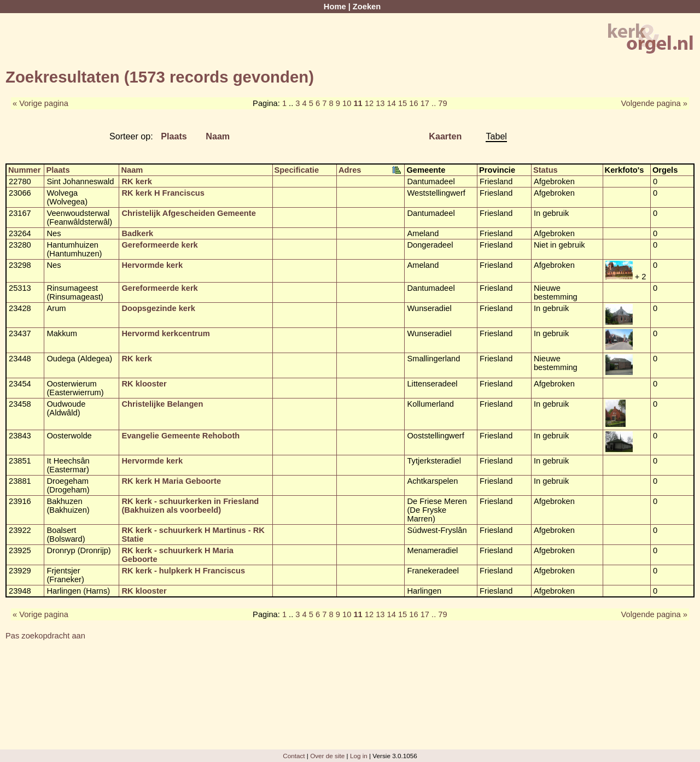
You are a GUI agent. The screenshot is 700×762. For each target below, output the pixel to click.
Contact (294, 756)
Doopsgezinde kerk (158, 308)
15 (402, 103)
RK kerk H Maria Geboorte (171, 481)
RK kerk (136, 181)
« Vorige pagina (40, 103)
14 (392, 103)
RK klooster (144, 384)
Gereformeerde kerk (159, 245)
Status (546, 170)
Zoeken (367, 7)
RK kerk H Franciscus (163, 193)
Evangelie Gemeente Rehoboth (180, 436)
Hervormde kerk (152, 265)
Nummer (24, 170)
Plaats (174, 136)
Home (335, 7)
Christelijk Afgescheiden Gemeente (188, 213)
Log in (359, 756)
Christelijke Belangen (162, 404)
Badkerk (137, 233)
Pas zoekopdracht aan (45, 636)
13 (380, 103)
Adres (350, 170)
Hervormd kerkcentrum (165, 333)
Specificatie (297, 170)
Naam (218, 136)
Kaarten (445, 136)
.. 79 (439, 103)
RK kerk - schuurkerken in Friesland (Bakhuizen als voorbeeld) (190, 506)
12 (369, 103)
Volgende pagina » (654, 103)
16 (413, 103)
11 (358, 103)
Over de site (327, 756)
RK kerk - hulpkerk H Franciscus (183, 571)
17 (425, 103)
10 (347, 103)
